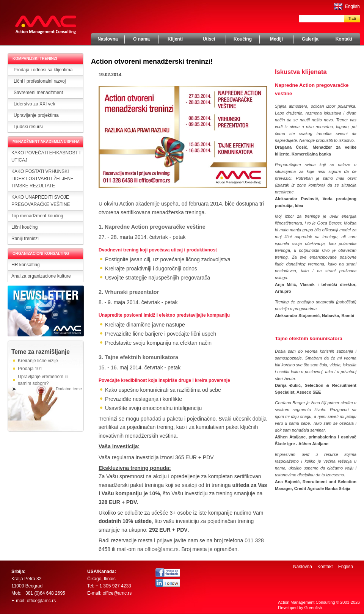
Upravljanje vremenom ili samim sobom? (43, 380)
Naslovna (107, 39)
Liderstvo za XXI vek (34, 104)
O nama (141, 39)
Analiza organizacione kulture (41, 276)
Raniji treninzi (25, 239)
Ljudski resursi (28, 127)
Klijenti (175, 39)
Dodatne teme (69, 389)
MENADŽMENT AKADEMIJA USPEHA (46, 142)
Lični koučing (24, 227)
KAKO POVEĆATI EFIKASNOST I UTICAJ (46, 156)
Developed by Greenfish (300, 608)
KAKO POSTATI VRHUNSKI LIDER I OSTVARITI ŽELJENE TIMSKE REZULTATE (42, 179)
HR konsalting (26, 265)
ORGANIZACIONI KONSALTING (41, 254)
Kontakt (344, 39)
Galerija (310, 39)
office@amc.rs (161, 549)
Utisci (209, 39)
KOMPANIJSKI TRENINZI (35, 59)
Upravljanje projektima (36, 115)
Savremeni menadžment (38, 93)
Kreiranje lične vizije (38, 361)
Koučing (243, 39)
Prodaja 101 (30, 369)
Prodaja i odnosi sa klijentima (43, 70)
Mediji (276, 39)
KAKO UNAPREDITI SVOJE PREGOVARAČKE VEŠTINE (41, 201)
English (352, 6)
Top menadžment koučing (37, 216)
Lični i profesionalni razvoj (40, 81)
